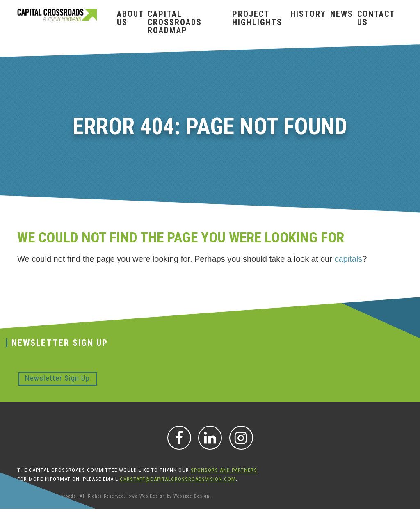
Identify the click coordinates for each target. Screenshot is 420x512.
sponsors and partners (224, 470)
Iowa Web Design (146, 496)
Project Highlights (257, 18)
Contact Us (376, 18)
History (308, 14)
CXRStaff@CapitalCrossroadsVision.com (178, 479)
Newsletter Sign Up (57, 378)
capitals (348, 259)
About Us (130, 18)
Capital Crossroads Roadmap (175, 22)
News (342, 14)
